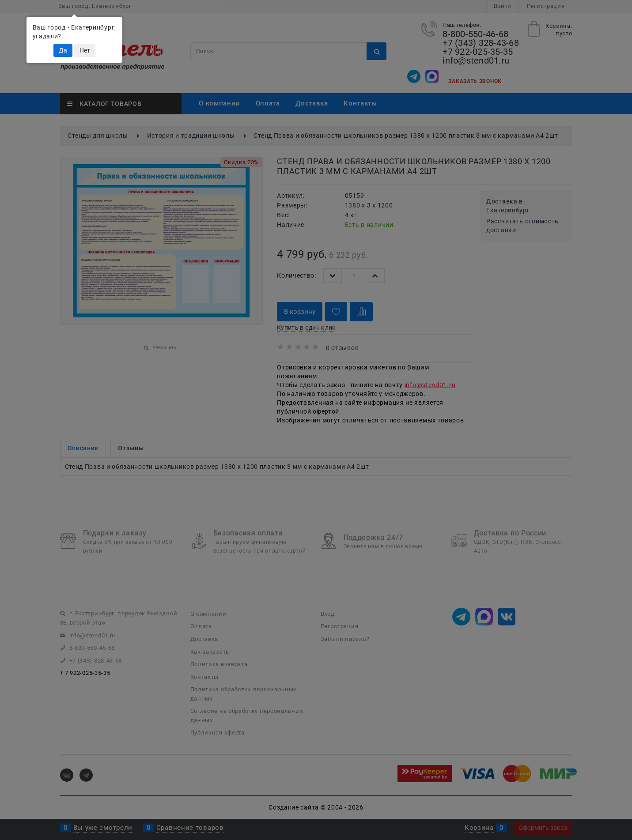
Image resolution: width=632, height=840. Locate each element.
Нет (85, 50)
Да (63, 50)
